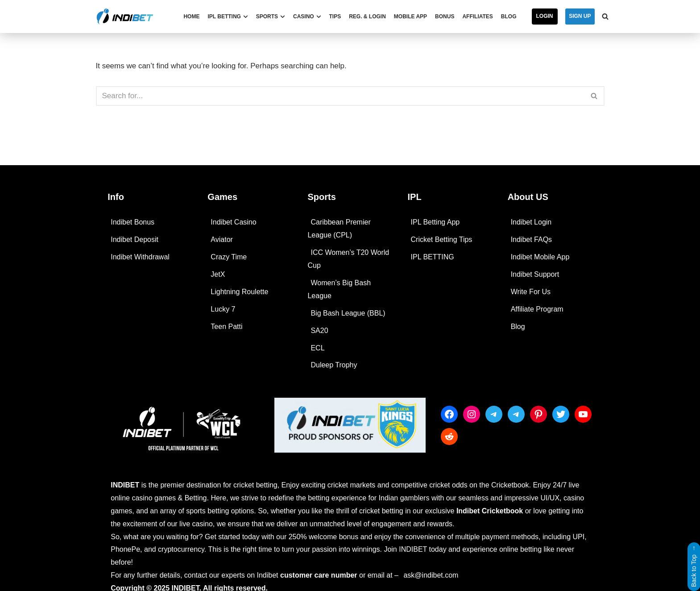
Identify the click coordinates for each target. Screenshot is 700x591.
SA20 (319, 331)
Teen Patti (226, 327)
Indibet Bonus (133, 222)
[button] (246, 17)
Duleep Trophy (334, 365)
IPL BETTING (433, 257)
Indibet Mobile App (540, 257)
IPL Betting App (435, 222)
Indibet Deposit (135, 239)
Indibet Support (535, 274)
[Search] (605, 16)
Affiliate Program (537, 309)
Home (191, 17)
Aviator (222, 239)
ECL (317, 348)
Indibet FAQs (532, 239)
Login (545, 16)
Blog (509, 17)
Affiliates (477, 17)
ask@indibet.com (431, 575)
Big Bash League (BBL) (348, 313)
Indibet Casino (233, 222)
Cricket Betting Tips (442, 239)
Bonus (445, 17)
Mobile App (410, 17)
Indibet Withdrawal (140, 257)
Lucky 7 (223, 309)
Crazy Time (229, 257)
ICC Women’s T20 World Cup (348, 259)
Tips (335, 17)
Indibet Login (531, 222)
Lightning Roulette (239, 292)
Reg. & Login (367, 17)
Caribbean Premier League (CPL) (339, 229)
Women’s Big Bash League (339, 289)
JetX (218, 274)
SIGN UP (580, 16)
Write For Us (531, 292)
